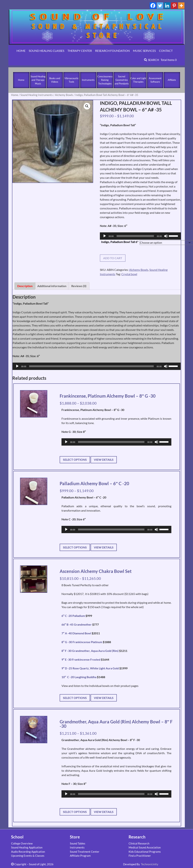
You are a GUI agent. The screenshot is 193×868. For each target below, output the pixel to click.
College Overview (22, 843)
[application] (140, 236)
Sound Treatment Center (85, 852)
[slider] (135, 236)
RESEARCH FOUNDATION (112, 51)
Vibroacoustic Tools (71, 80)
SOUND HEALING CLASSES (46, 51)
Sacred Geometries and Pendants (122, 80)
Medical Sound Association (145, 847)
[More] (181, 6)
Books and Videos (55, 80)
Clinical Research (139, 843)
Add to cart (113, 258)
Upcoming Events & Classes (28, 856)
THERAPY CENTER (80, 51)
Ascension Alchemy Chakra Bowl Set (96, 571)
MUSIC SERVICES (144, 51)
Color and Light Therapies (138, 80)
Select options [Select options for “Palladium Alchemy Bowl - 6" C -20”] (75, 547)
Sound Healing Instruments (37, 95)
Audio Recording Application (28, 852)
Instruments (88, 80)
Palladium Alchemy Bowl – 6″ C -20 (94, 483)
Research (137, 837)
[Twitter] (160, 6)
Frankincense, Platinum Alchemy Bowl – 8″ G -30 (108, 396)
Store (75, 837)
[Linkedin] (167, 6)
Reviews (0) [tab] (79, 286)
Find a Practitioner (140, 856)
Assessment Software (155, 80)
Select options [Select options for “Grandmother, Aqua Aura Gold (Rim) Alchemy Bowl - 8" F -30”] (75, 812)
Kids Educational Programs (145, 852)
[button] (87, 106)
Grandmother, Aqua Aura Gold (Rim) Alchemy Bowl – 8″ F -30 (116, 724)
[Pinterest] (174, 6)
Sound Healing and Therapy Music (38, 80)
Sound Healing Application (27, 847)
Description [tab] (25, 286)
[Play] (105, 236)
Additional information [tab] (52, 286)
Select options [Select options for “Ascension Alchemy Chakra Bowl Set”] (75, 698)
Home (21, 80)
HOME (21, 51)
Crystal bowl (129, 274)
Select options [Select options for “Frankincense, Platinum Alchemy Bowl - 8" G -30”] (75, 460)
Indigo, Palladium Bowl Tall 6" (120, 242)
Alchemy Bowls (64, 95)
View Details (104, 460)
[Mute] (166, 236)
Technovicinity (150, 864)
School (17, 837)
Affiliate (172, 80)
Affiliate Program (80, 856)
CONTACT (166, 51)
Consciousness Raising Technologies (105, 80)
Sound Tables (78, 843)
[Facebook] (153, 6)
